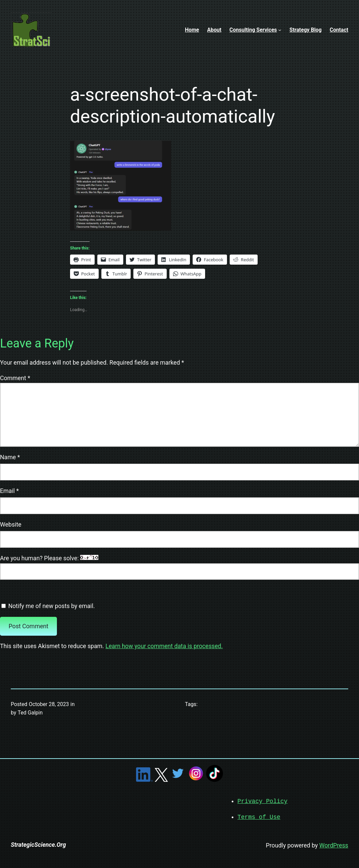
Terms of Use (259, 816)
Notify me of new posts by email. (51, 606)
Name (10, 457)
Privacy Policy (263, 801)
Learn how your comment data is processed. (164, 646)
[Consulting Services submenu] (280, 30)
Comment (15, 378)
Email (9, 491)
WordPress (334, 845)
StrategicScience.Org (38, 844)
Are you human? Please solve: (179, 567)
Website (11, 525)
